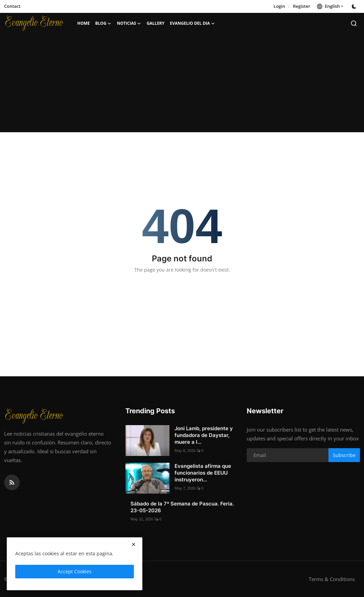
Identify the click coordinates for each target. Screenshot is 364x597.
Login (279, 6)
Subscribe (344, 455)
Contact (12, 6)
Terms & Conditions (332, 579)
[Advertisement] (182, 85)
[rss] (12, 482)
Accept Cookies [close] (75, 571)
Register (301, 6)
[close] (134, 544)
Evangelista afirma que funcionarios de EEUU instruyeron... (203, 473)
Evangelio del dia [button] (192, 23)
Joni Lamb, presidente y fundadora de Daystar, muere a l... (204, 435)
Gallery (156, 23)
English (328, 6)
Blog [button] (103, 23)
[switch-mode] (355, 6)
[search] (354, 23)
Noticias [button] (129, 23)
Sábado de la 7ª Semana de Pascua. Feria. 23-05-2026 (182, 507)
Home (84, 23)
